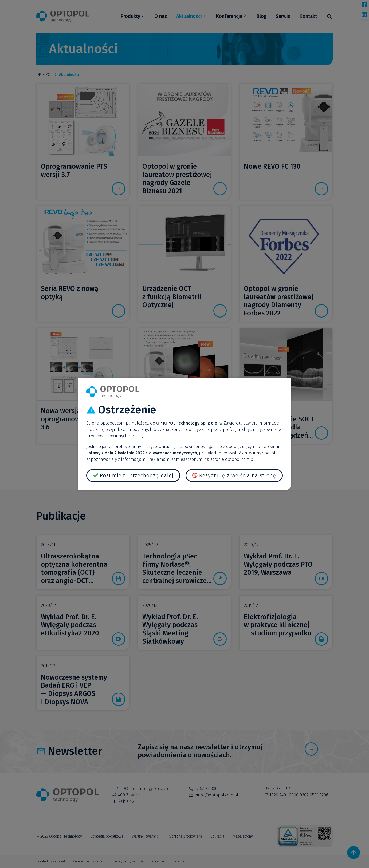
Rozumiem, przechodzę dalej (137, 475)
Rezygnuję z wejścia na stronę (238, 475)
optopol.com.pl (115, 423)
